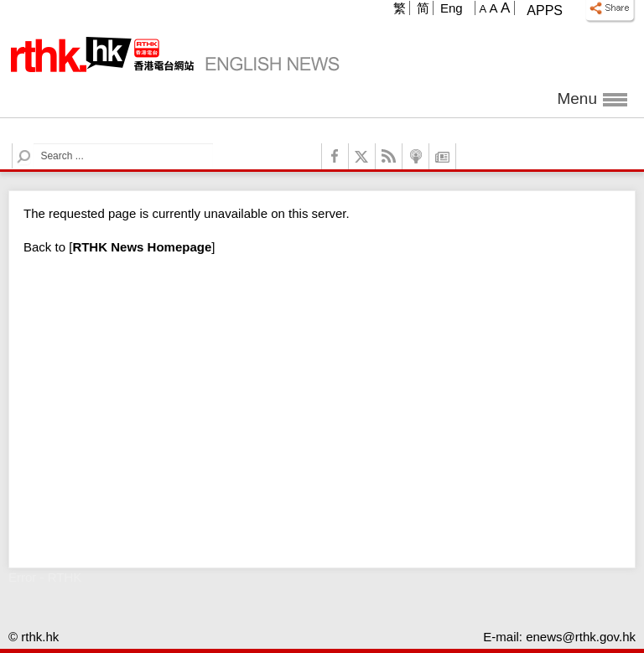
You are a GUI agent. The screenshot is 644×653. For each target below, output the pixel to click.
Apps (545, 10)
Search (34, 144)
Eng (452, 8)
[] (142, 247)
